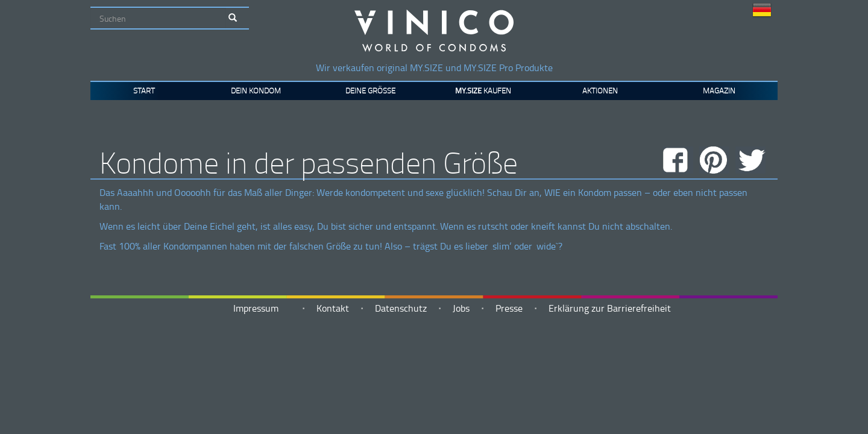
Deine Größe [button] (370, 90)
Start (144, 90)
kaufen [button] (483, 90)
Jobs (461, 308)
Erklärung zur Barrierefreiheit (610, 308)
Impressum (256, 308)
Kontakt (333, 308)
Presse (509, 308)
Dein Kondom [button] (256, 90)
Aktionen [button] (600, 90)
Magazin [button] (719, 90)
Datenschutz (401, 308)
